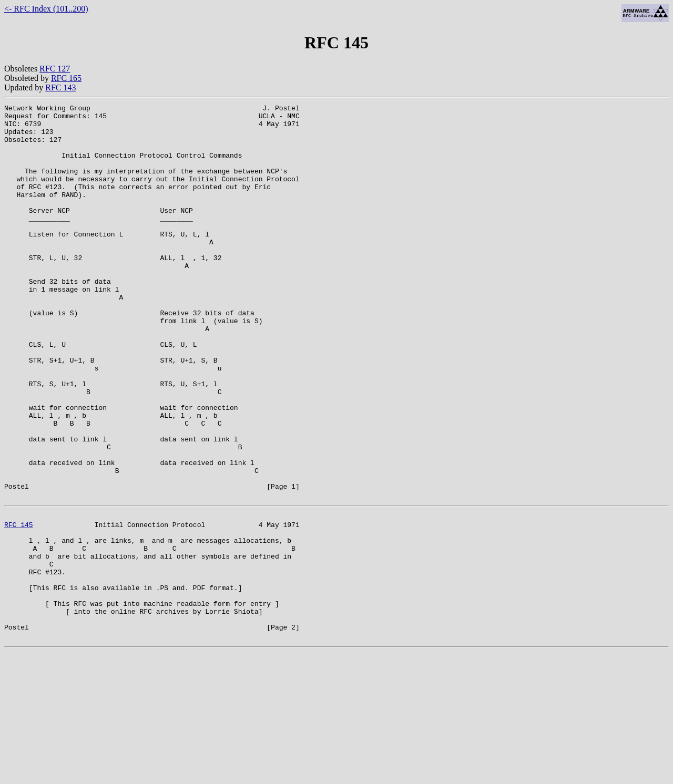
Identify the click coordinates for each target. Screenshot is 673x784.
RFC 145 (19, 606)
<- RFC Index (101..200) (46, 9)
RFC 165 (66, 78)
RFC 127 (55, 69)
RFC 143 (60, 87)
